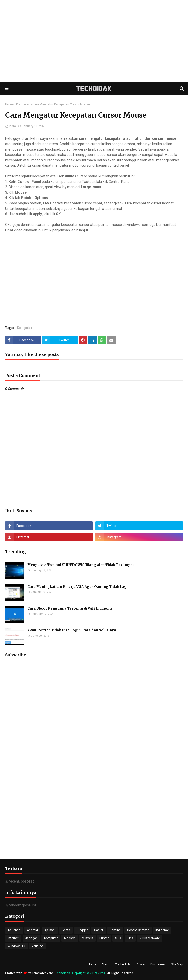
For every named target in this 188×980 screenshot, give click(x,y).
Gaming (115, 930)
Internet (13, 938)
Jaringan (31, 938)
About (106, 964)
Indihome (162, 930)
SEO (118, 938)
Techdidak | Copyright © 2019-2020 (80, 973)
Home (9, 104)
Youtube (37, 946)
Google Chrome (138, 930)
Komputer (23, 104)
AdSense (14, 930)
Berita (66, 930)
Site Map (177, 964)
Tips (130, 938)
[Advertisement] (94, 41)
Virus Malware (150, 938)
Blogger (82, 930)
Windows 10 (16, 946)
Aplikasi (50, 930)
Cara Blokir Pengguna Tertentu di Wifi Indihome (70, 608)
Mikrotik (87, 938)
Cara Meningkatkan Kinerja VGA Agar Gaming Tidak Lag (77, 587)
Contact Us (123, 964)
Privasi (140, 964)
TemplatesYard (42, 973)
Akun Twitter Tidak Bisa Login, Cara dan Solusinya (72, 630)
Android (32, 930)
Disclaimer (158, 964)
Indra (12, 126)
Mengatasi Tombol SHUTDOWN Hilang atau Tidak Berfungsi (81, 565)
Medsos (70, 938)
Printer (104, 938)
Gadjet (99, 930)
